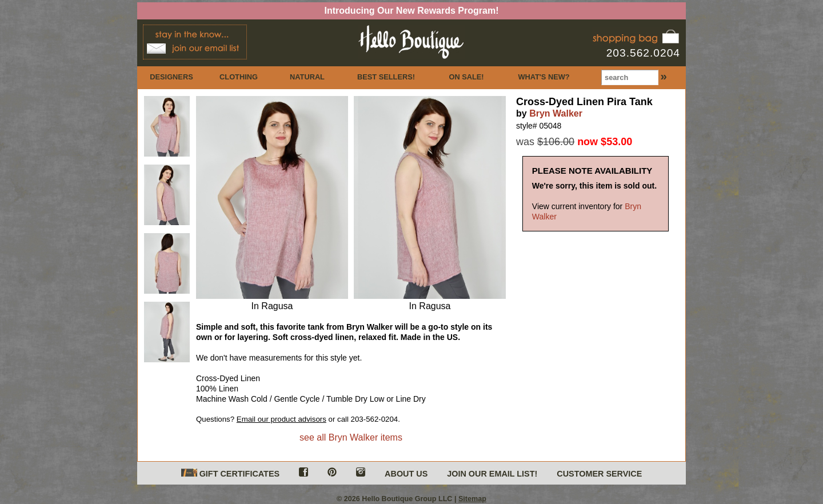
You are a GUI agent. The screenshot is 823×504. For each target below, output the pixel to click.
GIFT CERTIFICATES (230, 473)
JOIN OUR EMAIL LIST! (492, 474)
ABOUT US (406, 474)
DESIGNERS (171, 77)
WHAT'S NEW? (544, 77)
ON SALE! (466, 77)
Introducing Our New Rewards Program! (412, 11)
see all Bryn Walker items (351, 437)
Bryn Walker (556, 113)
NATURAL (307, 77)
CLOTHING (239, 77)
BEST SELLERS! (386, 77)
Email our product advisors (281, 419)
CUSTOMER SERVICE (599, 474)
